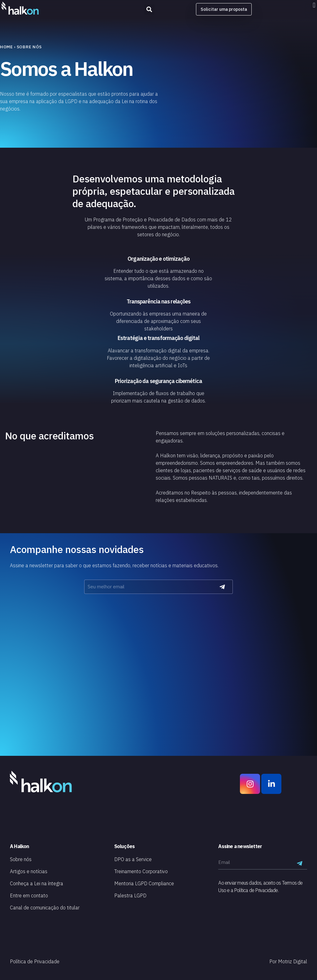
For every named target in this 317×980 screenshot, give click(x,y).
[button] (314, 5)
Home (7, 47)
